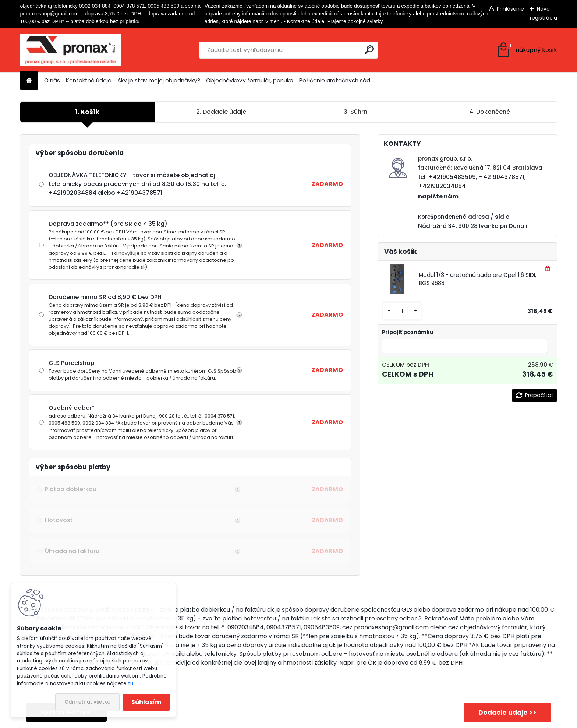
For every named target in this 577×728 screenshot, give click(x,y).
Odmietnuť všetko (87, 702)
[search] (369, 50)
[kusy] (402, 311)
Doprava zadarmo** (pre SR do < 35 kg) (143, 245)
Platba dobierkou (142, 489)
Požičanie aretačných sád (335, 80)
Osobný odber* (143, 422)
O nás (52, 80)
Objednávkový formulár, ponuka (250, 80)
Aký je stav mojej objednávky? (159, 80)
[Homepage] (29, 81)
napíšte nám (438, 196)
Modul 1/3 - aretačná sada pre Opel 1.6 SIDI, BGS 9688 (477, 279)
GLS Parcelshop (143, 370)
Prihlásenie (510, 9)
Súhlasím (146, 702)
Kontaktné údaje (89, 80)
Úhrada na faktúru (142, 551)
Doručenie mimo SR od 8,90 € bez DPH (143, 315)
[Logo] (70, 50)
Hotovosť (142, 520)
